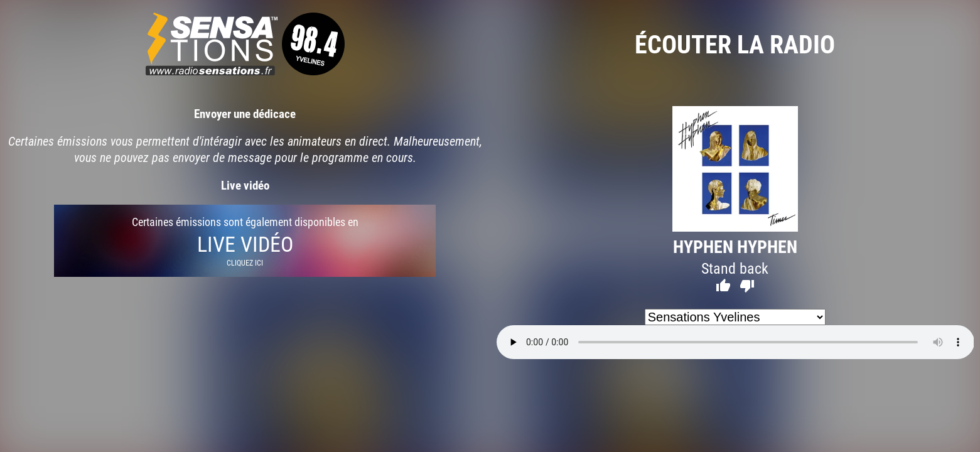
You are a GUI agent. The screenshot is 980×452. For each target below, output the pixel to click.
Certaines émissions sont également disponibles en (245, 241)
